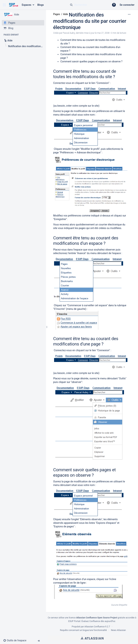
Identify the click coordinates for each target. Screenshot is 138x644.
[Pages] (23, 23)
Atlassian (92, 638)
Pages (57, 14)
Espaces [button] (27, 5)
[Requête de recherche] (88, 5)
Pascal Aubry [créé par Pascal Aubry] (69, 33)
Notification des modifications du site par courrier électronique (90, 21)
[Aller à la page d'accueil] (13, 5)
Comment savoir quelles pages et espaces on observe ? (91, 61)
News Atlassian (119, 630)
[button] (4, 5)
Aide (65, 14)
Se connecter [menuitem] (127, 5)
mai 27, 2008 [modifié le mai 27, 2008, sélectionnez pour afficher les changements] (103, 33)
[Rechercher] (71, 5)
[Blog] (23, 28)
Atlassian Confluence (94, 627)
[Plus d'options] (129, 14)
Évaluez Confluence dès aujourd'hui (98, 621)
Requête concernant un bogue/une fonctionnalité (83, 630)
